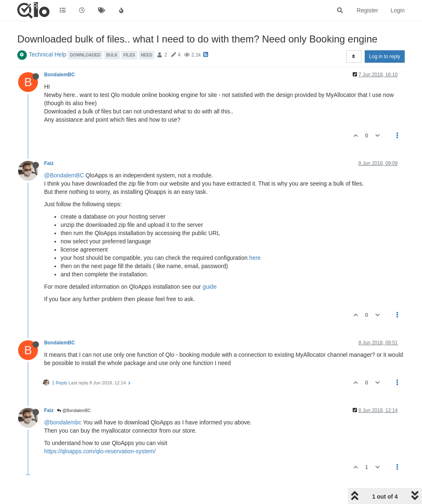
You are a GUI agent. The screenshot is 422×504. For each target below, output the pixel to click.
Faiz (49, 163)
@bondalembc (63, 422)
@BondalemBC (64, 175)
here (255, 258)
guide (209, 287)
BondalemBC (60, 75)
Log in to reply (385, 57)
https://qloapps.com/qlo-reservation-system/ (100, 451)
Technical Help (48, 54)
